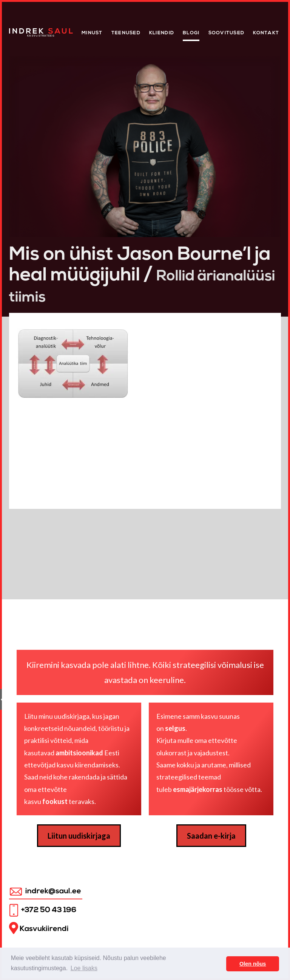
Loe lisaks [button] (84, 968)
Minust (92, 33)
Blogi (191, 33)
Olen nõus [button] (253, 964)
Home (17, 30)
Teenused (126, 33)
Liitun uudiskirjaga (79, 836)
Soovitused (227, 33)
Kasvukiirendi (39, 928)
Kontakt (266, 33)
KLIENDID (162, 33)
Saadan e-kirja (211, 836)
